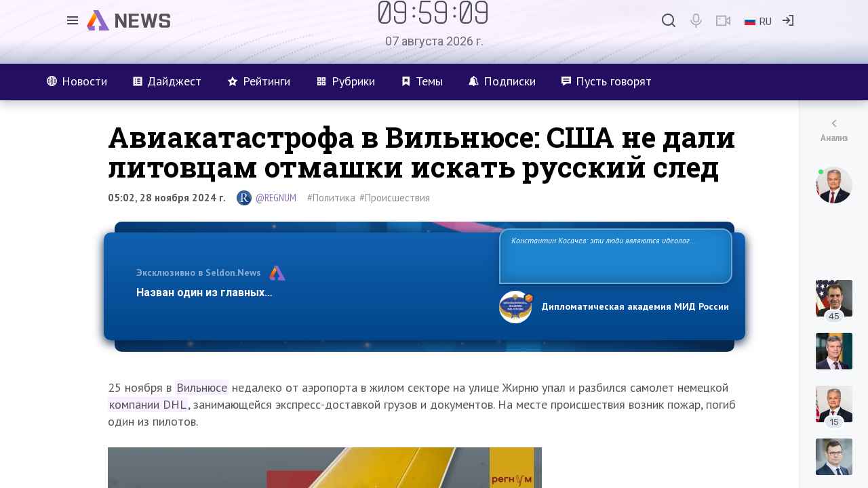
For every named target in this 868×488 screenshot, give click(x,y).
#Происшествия (395, 198)
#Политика (331, 198)
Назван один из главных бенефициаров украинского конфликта (307, 292)
